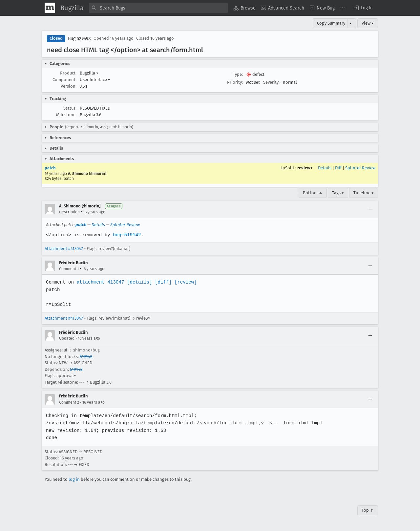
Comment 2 (69, 402)
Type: (238, 74)
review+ (305, 168)
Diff (338, 168)
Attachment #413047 (64, 249)
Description (69, 212)
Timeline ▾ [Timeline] (364, 193)
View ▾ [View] (368, 23)
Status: (70, 108)
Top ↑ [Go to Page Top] (368, 510)
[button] (363, 8)
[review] (184, 282)
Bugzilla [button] (89, 73)
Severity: (271, 82)
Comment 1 (69, 269)
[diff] (161, 282)
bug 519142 (126, 235)
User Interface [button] (95, 80)
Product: (68, 73)
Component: (64, 80)
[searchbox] (158, 8)
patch (50, 168)
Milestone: (66, 115)
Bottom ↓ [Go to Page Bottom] (313, 193)
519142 (86, 357)
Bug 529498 (79, 39)
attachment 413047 (100, 282)
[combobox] (158, 8)
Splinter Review (360, 168)
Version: (69, 86)
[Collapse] (370, 209)
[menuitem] (244, 8)
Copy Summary (331, 23)
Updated (67, 338)
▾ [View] (351, 23)
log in (74, 479)
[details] (138, 282)
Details (325, 168)
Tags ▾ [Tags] (338, 193)
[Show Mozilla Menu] (50, 8)
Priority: (235, 82)
